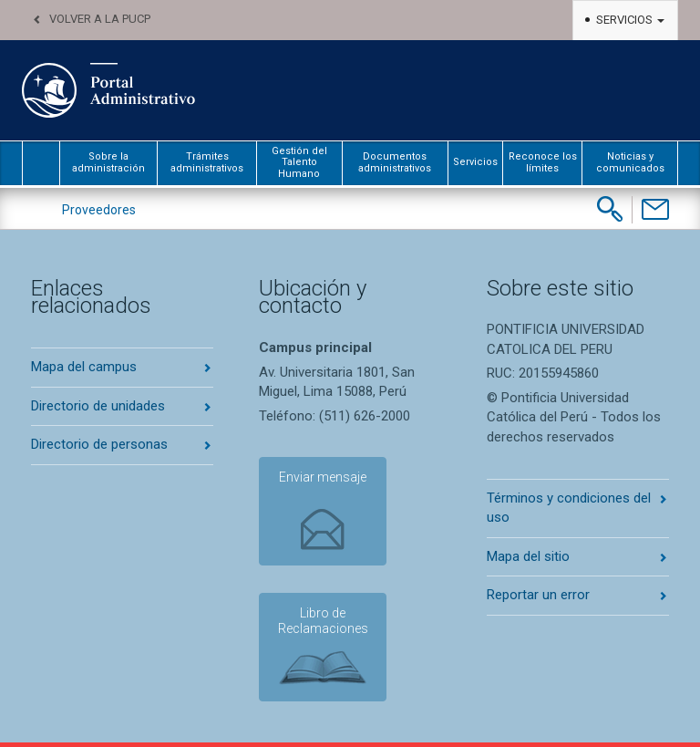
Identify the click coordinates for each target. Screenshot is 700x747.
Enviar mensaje (323, 477)
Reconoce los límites (543, 162)
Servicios (630, 20)
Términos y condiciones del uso (569, 508)
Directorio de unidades (98, 406)
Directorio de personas (99, 444)
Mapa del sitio (528, 556)
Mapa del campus (84, 367)
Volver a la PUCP (100, 19)
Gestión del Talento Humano (299, 162)
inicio (41, 163)
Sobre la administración (108, 162)
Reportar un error (538, 595)
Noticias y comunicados (630, 162)
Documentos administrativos (395, 162)
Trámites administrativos (207, 162)
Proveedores (99, 210)
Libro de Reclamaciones (323, 621)
